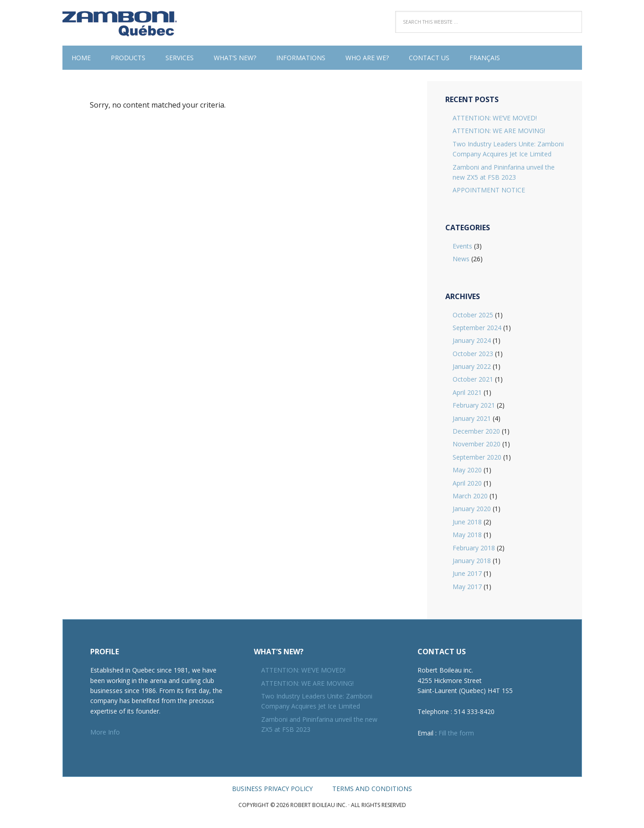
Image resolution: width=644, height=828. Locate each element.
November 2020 (477, 444)
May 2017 (467, 587)
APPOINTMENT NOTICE (489, 190)
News (461, 259)
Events (462, 246)
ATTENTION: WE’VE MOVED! (495, 118)
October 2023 (473, 354)
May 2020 (467, 470)
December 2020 (476, 431)
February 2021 (474, 405)
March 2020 (470, 496)
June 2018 (467, 522)
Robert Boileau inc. (122, 23)
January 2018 (472, 561)
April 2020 (467, 483)
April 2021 (467, 392)
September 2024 (477, 328)
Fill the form (456, 733)
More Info (105, 732)
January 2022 (472, 366)
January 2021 (472, 418)
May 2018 (467, 535)
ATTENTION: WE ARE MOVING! (499, 131)
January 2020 (472, 509)
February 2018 (474, 548)
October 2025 (473, 315)
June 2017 (467, 573)
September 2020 (477, 457)
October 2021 (473, 379)
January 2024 (472, 340)
